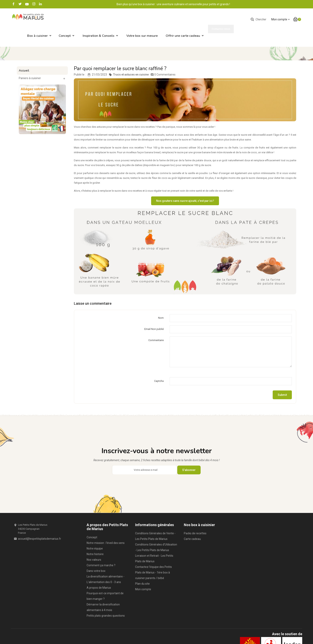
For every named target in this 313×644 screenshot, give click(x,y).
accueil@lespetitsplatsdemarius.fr (40, 522)
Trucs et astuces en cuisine (129, 58)
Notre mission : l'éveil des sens (106, 527)
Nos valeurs (94, 543)
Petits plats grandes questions (106, 599)
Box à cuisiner (66, 19)
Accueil (24, 54)
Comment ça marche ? (101, 549)
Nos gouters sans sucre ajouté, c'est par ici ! (185, 184)
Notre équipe (95, 532)
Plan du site (142, 567)
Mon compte (143, 573)
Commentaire (156, 324)
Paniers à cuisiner (30, 62)
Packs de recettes (195, 517)
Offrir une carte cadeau (212, 19)
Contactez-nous (288, 4)
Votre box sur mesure (171, 19)
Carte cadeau (192, 523)
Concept (93, 19)
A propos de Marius (99, 571)
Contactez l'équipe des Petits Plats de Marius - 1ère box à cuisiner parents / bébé (154, 556)
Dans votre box (96, 554)
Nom (161, 301)
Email (154, 313)
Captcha (159, 365)
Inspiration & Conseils (127, 19)
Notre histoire (95, 538)
